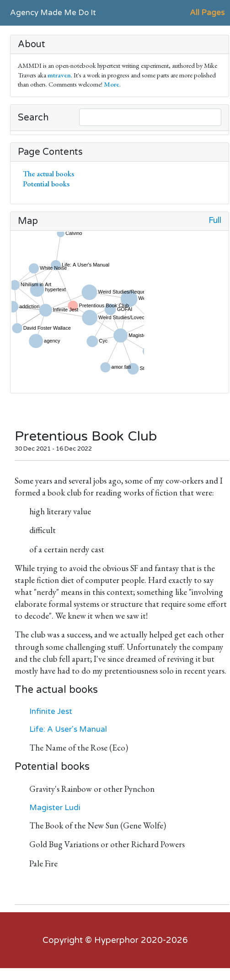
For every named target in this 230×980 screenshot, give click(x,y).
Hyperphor (116, 940)
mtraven (59, 75)
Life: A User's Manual (68, 729)
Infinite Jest (51, 711)
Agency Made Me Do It (53, 13)
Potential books (48, 184)
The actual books (50, 174)
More (112, 84)
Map (28, 221)
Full (215, 220)
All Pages (207, 13)
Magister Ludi (55, 808)
